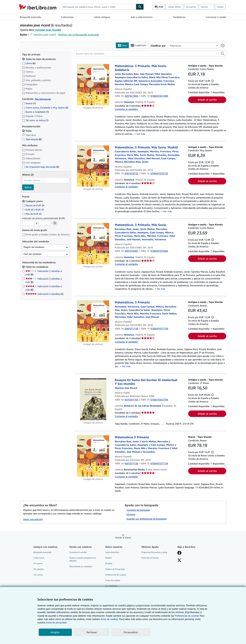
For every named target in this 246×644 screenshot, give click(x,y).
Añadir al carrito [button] (207, 100)
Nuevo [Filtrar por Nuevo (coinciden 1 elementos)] (29, 103)
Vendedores (179, 17)
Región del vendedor (34, 247)
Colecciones (67, 17)
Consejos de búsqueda (138, 510)
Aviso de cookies (113, 580)
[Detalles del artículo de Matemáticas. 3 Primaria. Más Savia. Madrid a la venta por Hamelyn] (93, 166)
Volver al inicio (123, 538)
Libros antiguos (102, 17)
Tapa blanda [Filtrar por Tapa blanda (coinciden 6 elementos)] (32, 139)
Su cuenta (191, 7)
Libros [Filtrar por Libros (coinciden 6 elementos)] (29, 63)
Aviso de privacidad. (56, 622)
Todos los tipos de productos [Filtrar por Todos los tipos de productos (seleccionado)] (39, 59)
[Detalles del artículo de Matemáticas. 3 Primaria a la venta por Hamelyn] (93, 321)
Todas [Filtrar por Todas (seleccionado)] (27, 131)
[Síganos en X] (179, 561)
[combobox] (98, 7)
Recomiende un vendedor (81, 566)
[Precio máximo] (45, 223)
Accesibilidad (111, 586)
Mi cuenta (38, 564)
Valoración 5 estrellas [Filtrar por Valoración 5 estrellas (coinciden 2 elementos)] (44, 294)
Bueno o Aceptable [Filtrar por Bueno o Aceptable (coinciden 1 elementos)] (35, 112)
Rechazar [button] (92, 632)
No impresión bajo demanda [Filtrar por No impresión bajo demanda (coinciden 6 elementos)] (41, 167)
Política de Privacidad (115, 569)
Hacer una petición (33, 519)
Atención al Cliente (150, 558)
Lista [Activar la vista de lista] (122, 45)
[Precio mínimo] (28, 223)
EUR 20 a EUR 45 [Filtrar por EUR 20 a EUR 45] (33, 210)
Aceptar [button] (55, 632)
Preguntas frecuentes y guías (154, 552)
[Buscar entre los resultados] (150, 54)
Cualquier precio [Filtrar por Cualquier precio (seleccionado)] (33, 201)
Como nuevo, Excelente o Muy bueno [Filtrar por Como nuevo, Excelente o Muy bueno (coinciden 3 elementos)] (45, 108)
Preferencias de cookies (187, 616)
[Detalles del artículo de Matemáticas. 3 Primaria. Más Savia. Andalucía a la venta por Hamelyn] (93, 85)
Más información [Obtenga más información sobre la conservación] (43, 99)
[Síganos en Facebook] (179, 553)
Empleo (109, 564)
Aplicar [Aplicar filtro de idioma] (28, 187)
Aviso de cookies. (110, 619)
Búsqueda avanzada (30, 17)
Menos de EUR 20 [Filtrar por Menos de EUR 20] (34, 205)
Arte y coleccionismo (142, 17)
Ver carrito (38, 575)
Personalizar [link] (131, 632)
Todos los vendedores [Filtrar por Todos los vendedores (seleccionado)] (37, 267)
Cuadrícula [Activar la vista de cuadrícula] (138, 45)
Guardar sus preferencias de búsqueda (146, 519)
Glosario (131, 514)
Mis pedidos (39, 569)
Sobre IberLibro (112, 552)
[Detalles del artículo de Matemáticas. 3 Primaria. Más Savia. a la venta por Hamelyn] (93, 244)
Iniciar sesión (175, 7)
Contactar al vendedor (126, 109)
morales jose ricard (44, 35)
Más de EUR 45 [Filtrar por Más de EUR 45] (32, 214)
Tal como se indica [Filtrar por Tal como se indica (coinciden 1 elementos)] (35, 120)
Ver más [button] (141, 134)
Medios (109, 558)
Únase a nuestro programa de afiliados (83, 559)
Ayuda (220, 7)
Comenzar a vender (216, 17)
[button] (223, 54)
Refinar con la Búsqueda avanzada (79, 35)
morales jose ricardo (48, 30)
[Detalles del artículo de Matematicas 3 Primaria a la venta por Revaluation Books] (93, 456)
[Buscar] (140, 7)
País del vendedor (33, 254)
